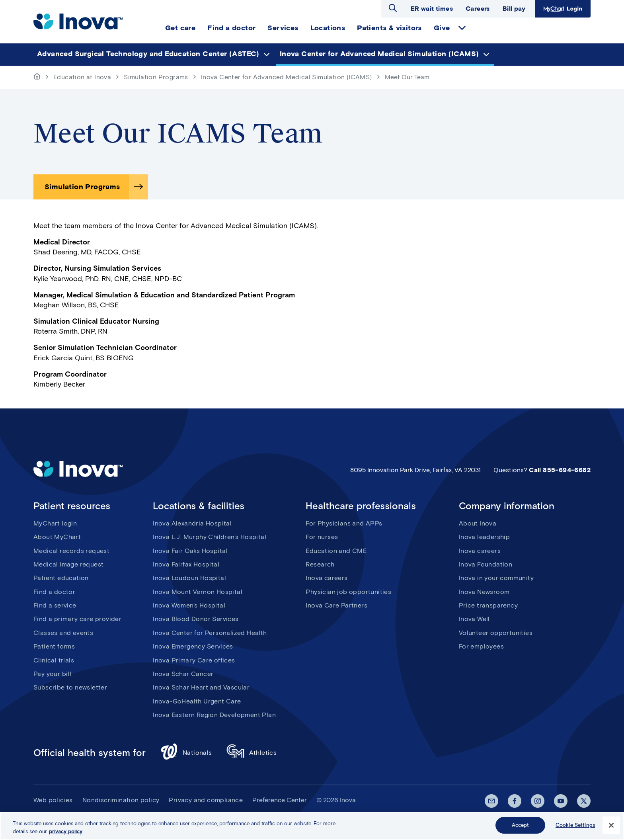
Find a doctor (54, 592)
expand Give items (462, 28)
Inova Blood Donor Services (196, 619)
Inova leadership (484, 537)
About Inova (478, 523)
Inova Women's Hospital (189, 605)
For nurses (322, 537)
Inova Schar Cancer (183, 674)
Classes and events (63, 633)
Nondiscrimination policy (121, 800)
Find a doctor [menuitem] (231, 28)
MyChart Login (562, 9)
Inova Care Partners (336, 605)
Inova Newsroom (484, 592)
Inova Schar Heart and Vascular (201, 687)
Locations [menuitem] (328, 28)
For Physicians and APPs (344, 523)
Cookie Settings (575, 827)
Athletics (252, 753)
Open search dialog (393, 8)
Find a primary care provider (77, 619)
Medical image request (68, 564)
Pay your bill (52, 674)
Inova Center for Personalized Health (210, 633)
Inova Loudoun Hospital (189, 578)
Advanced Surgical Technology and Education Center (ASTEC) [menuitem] (148, 54)
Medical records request (71, 551)
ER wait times (432, 9)
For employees (481, 646)
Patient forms (54, 646)
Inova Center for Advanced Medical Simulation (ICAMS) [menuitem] (379, 54)
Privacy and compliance (206, 800)
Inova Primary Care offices (194, 660)
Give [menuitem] (442, 28)
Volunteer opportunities (496, 633)
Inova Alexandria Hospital (192, 523)
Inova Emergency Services (193, 646)
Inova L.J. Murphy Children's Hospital (210, 537)
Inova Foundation (486, 564)
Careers (478, 9)
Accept (521, 827)
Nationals (186, 753)
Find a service (55, 605)
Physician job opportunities (348, 592)
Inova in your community (496, 578)
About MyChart (57, 537)
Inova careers (327, 578)
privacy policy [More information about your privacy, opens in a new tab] (66, 833)
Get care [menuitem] (180, 28)
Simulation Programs (156, 77)
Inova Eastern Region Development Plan (214, 715)
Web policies (53, 800)
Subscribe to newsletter (70, 687)
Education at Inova (82, 77)
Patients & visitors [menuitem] (389, 28)
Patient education (61, 578)
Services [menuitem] (283, 28)
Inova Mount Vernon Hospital (198, 592)
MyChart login (55, 523)
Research (320, 564)
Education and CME (336, 551)
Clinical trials (54, 660)
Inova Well (474, 619)
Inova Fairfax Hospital (186, 564)
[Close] (611, 827)
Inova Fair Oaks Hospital (190, 551)
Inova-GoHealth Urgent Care (197, 701)
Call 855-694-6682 (560, 470)
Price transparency (488, 605)
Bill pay (514, 9)
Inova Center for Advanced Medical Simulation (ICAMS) (287, 77)
